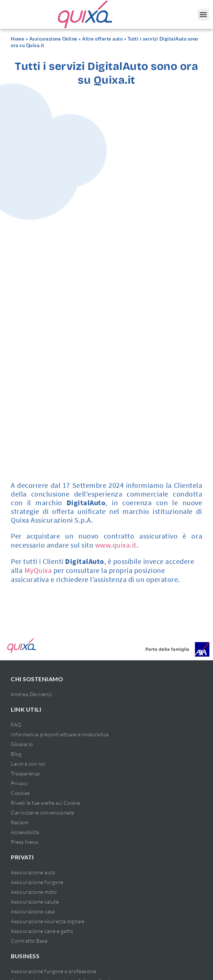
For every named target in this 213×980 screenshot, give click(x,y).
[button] (203, 15)
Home (18, 39)
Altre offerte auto (102, 39)
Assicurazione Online (53, 39)
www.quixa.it (116, 545)
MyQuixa (38, 570)
